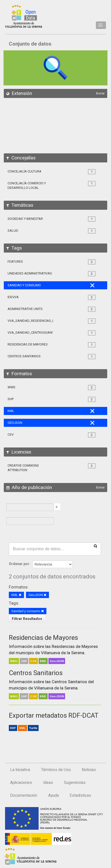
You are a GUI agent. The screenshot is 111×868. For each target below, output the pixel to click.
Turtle (33, 728)
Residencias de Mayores (43, 638)
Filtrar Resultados (27, 619)
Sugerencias (75, 783)
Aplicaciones (21, 783)
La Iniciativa (20, 770)
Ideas (48, 783)
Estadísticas (80, 795)
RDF (13, 728)
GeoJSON (57, 661)
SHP (24, 661)
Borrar (100, 93)
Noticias (89, 770)
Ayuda (53, 795)
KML (43, 661)
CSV (33, 661)
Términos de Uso (56, 770)
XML (22, 728)
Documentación (24, 795)
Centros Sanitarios (36, 673)
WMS (14, 661)
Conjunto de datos (30, 44)
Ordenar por (19, 564)
